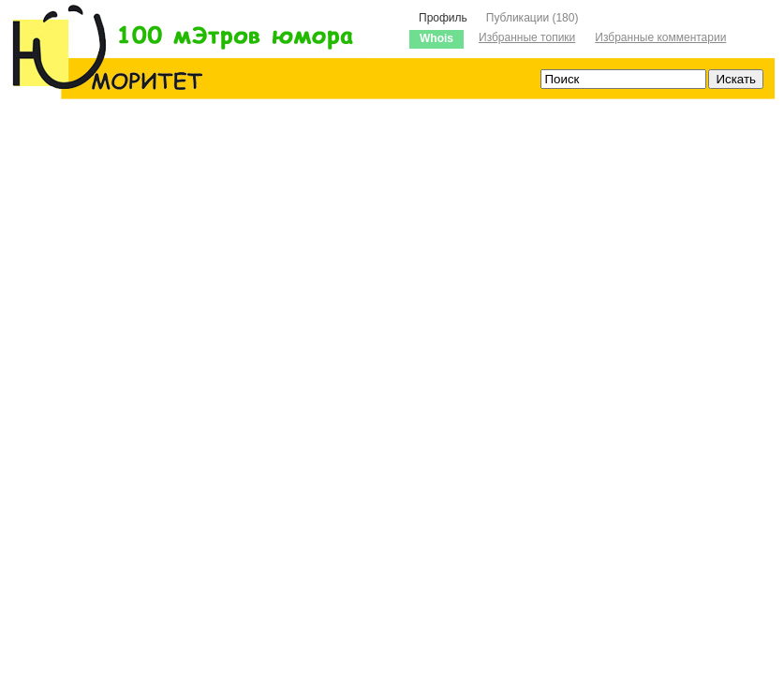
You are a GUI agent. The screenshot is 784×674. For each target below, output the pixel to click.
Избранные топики (527, 37)
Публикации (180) (533, 18)
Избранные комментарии (660, 37)
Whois (436, 38)
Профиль (443, 18)
